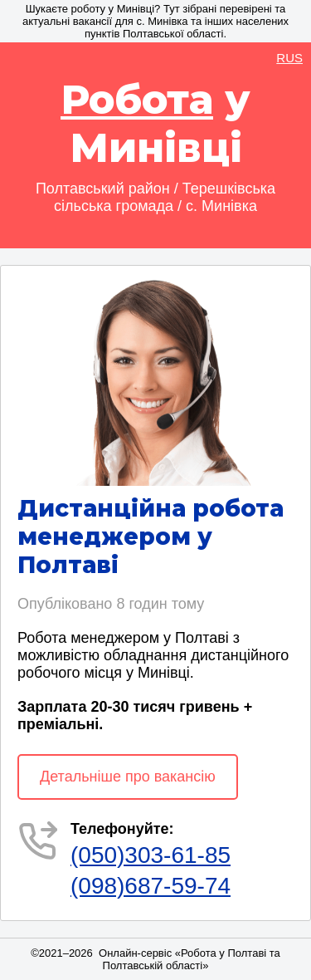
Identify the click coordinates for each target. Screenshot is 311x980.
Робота (137, 100)
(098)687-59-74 (151, 886)
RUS (289, 58)
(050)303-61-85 (151, 855)
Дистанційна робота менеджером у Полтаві (151, 537)
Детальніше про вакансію (128, 777)
